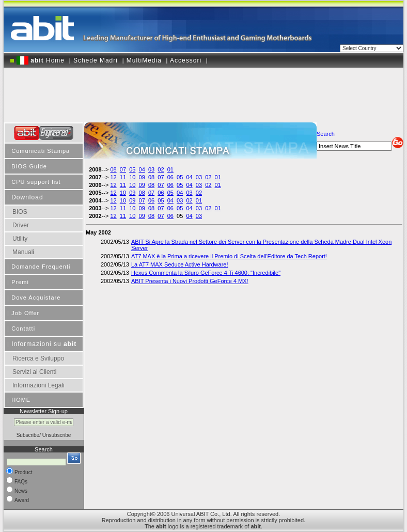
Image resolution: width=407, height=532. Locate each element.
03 (151, 169)
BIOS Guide (29, 166)
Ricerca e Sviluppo (38, 358)
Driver (21, 225)
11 (123, 177)
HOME (21, 400)
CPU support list (36, 182)
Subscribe (28, 435)
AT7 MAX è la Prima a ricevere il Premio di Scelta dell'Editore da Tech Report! (229, 256)
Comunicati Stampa (41, 151)
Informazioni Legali (38, 385)
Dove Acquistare (36, 298)
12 (113, 177)
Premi (20, 282)
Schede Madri (96, 60)
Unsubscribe (57, 435)
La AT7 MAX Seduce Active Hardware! (180, 264)
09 (142, 177)
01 (170, 169)
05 (132, 169)
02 (161, 169)
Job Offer (25, 313)
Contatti (23, 328)
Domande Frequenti (41, 267)
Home (41, 60)
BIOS (20, 212)
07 (123, 169)
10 (132, 177)
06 (170, 177)
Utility (20, 239)
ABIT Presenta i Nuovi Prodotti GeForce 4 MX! (190, 281)
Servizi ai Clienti (34, 372)
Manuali (23, 252)
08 (113, 169)
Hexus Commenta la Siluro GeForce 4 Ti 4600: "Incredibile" (206, 273)
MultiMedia (144, 60)
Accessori (186, 60)
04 (142, 169)
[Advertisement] (203, 91)
